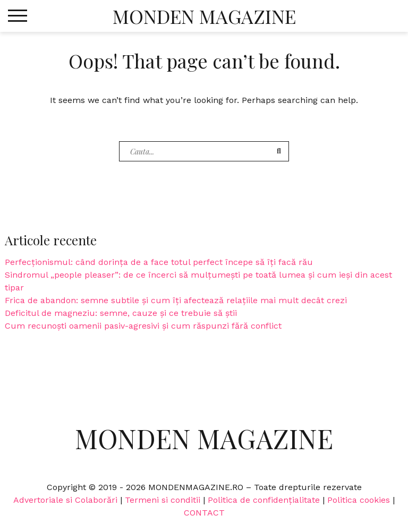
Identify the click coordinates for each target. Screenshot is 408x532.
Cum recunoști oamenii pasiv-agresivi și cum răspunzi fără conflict (143, 326)
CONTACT (204, 513)
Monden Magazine (204, 16)
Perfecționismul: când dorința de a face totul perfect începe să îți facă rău (159, 262)
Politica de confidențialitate (264, 500)
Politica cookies (359, 500)
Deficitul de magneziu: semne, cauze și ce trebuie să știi (121, 313)
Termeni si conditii (163, 500)
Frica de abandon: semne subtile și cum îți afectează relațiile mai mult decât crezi (176, 300)
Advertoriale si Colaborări (65, 500)
